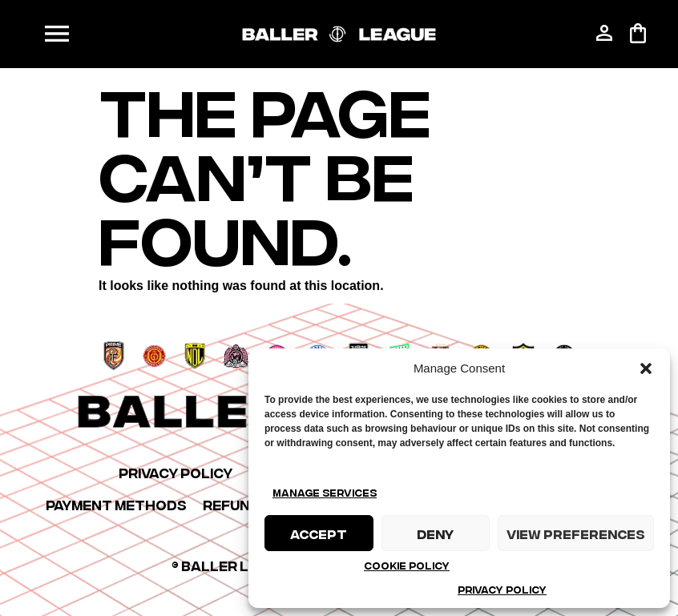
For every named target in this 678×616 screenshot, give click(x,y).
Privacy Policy (502, 589)
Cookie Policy (407, 565)
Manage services (325, 492)
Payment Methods (116, 504)
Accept (319, 533)
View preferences (576, 533)
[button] (646, 368)
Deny (435, 533)
